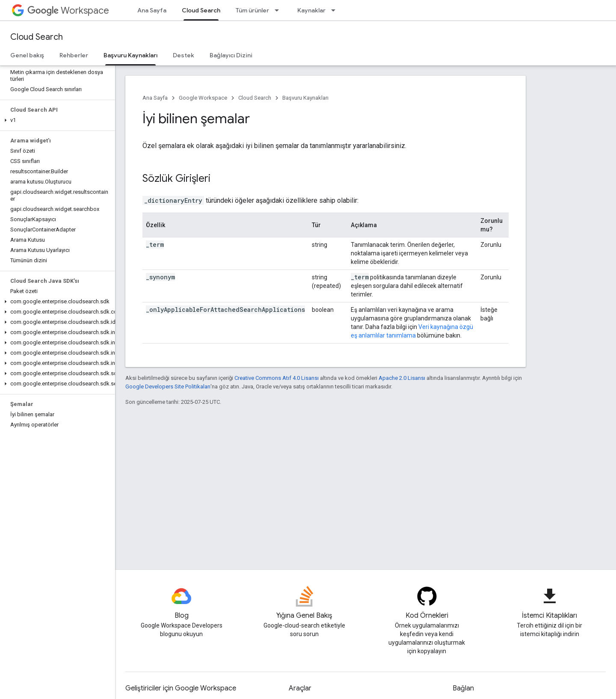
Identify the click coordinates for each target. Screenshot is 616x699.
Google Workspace (203, 98)
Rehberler (74, 55)
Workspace (68, 10)
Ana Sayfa (152, 10)
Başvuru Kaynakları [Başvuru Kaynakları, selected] (130, 55)
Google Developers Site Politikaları (168, 387)
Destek (184, 55)
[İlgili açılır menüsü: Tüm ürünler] (279, 10)
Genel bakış (27, 55)
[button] (56, 120)
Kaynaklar (311, 10)
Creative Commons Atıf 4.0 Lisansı (277, 378)
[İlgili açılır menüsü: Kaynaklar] (336, 10)
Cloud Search (37, 37)
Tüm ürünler (252, 10)
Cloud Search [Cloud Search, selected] (201, 10)
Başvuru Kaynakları (305, 98)
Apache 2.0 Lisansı (402, 378)
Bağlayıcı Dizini (231, 55)
